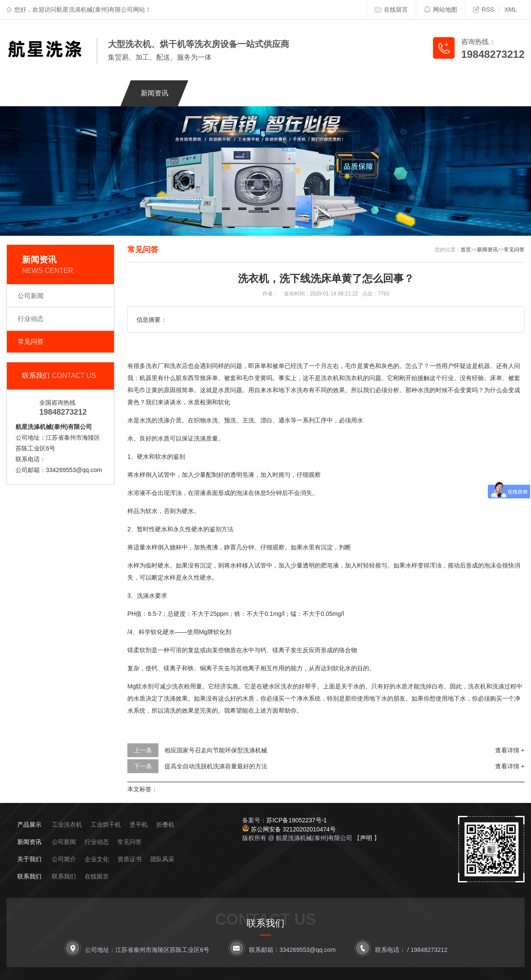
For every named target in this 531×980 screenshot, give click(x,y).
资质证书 (130, 859)
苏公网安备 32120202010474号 (293, 829)
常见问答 (31, 341)
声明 (366, 838)
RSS (484, 10)
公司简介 (64, 859)
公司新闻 (31, 296)
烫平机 (139, 825)
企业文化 (97, 859)
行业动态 (31, 319)
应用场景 (327, 93)
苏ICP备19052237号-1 (297, 820)
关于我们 (97, 93)
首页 (466, 250)
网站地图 (441, 10)
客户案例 (269, 93)
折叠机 (165, 825)
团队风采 (162, 859)
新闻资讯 (155, 93)
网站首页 (40, 93)
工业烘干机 (106, 825)
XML (510, 10)
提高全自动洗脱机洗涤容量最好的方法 (216, 766)
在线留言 (391, 10)
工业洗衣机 (67, 825)
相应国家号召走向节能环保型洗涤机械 (216, 750)
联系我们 (384, 93)
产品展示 (212, 93)
